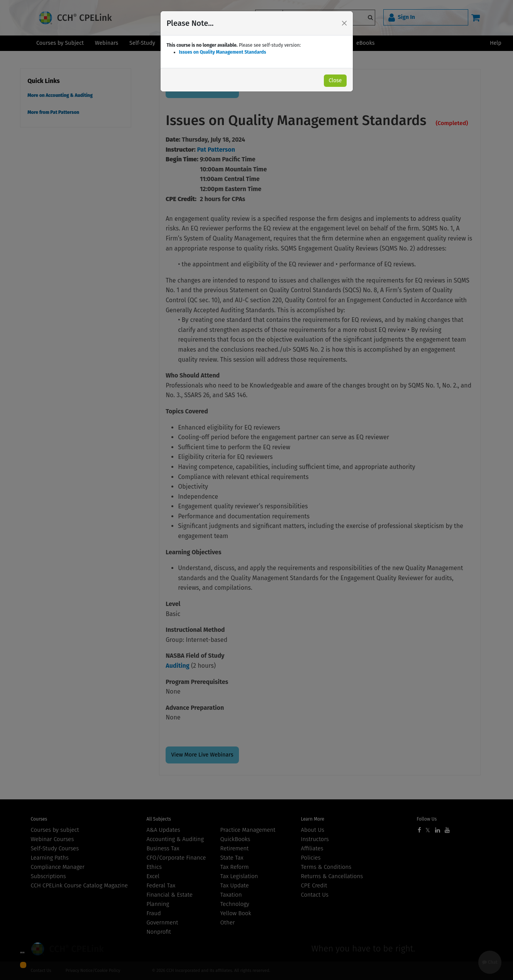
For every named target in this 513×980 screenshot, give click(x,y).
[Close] (344, 23)
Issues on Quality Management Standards (223, 52)
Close (335, 80)
